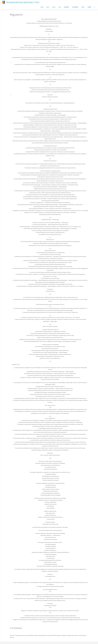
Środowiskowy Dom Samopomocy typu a (23, 2)
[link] (95, 7)
